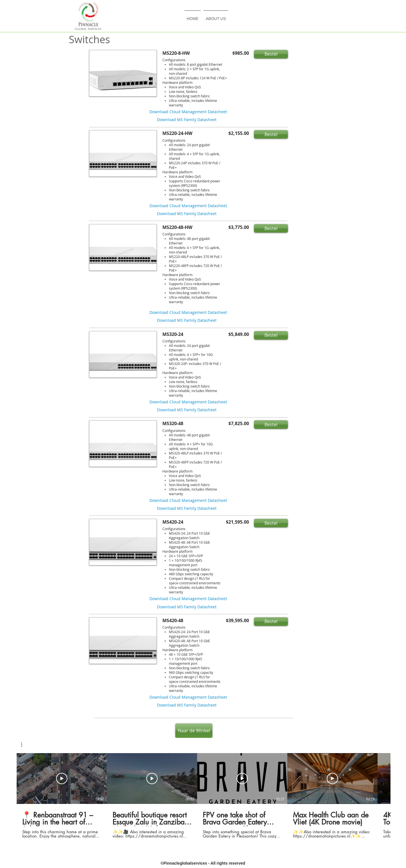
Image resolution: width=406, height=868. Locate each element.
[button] (271, 54)
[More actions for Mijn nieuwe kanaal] (24, 745)
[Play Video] (62, 779)
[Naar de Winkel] (194, 731)
